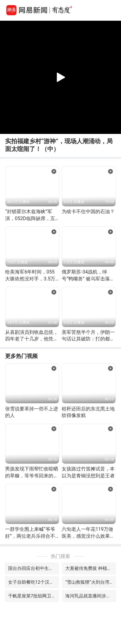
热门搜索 (60, 556)
